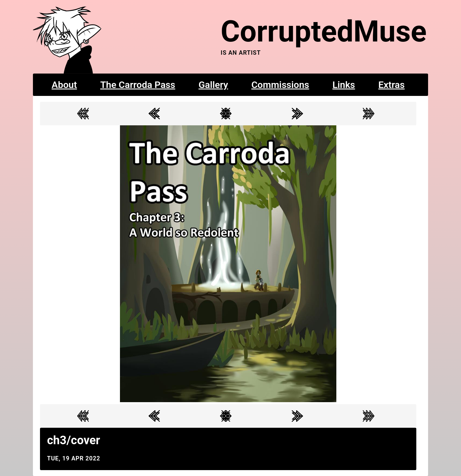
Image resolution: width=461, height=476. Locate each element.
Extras (392, 85)
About (64, 85)
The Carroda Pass (138, 85)
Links (344, 85)
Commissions (280, 85)
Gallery (213, 85)
